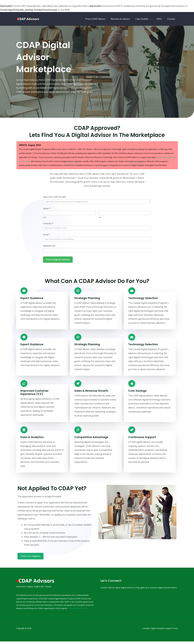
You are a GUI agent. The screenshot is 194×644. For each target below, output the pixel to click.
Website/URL (49, 246)
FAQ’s (161, 19)
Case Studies (145, 19)
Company (48, 223)
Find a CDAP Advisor (100, 19)
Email (46, 235)
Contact (172, 19)
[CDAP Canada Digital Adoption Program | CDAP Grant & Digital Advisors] (28, 19)
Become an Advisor (124, 19)
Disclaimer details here (77, 611)
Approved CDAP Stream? (55, 197)
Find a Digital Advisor (58, 260)
